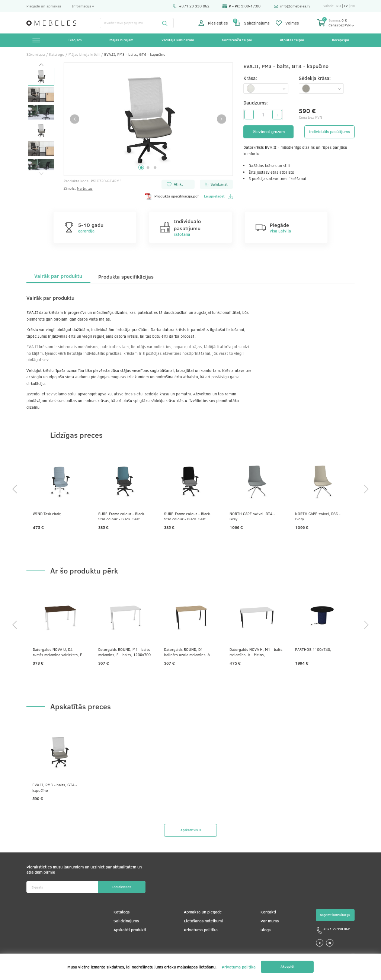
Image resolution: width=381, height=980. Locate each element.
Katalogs (121, 912)
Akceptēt (287, 966)
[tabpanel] (148, 119)
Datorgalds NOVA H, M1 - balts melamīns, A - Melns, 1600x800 (256, 652)
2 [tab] (148, 168)
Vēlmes (287, 23)
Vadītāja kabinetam (178, 40)
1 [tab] (141, 168)
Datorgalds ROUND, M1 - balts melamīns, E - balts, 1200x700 (124, 652)
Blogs (265, 930)
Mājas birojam (121, 40)
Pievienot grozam (269, 132)
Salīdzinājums (252, 23)
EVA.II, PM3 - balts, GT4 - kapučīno (55, 787)
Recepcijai (340, 40)
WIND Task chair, (47, 514)
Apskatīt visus (191, 830)
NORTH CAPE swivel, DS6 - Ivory (318, 516)
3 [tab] (155, 168)
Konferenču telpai (237, 40)
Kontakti (268, 912)
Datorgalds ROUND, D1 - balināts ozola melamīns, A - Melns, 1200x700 (188, 652)
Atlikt (175, 184)
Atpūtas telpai (292, 40)
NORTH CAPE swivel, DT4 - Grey (252, 516)
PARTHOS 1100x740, (313, 649)
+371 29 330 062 (191, 6)
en (353, 6)
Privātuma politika (201, 930)
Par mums (270, 921)
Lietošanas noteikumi (203, 921)
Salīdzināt (216, 184)
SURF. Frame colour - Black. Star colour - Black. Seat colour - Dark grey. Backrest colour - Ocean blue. (122, 516)
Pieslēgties (213, 23)
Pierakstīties (122, 887)
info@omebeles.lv (292, 6)
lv (346, 6)
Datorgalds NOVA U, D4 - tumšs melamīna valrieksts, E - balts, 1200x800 (59, 652)
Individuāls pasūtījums (329, 132)
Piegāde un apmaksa (44, 6)
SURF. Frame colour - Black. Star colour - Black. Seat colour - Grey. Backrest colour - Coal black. (190, 516)
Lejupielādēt (218, 196)
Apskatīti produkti (130, 930)
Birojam (75, 40)
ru (339, 6)
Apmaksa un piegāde (203, 912)
